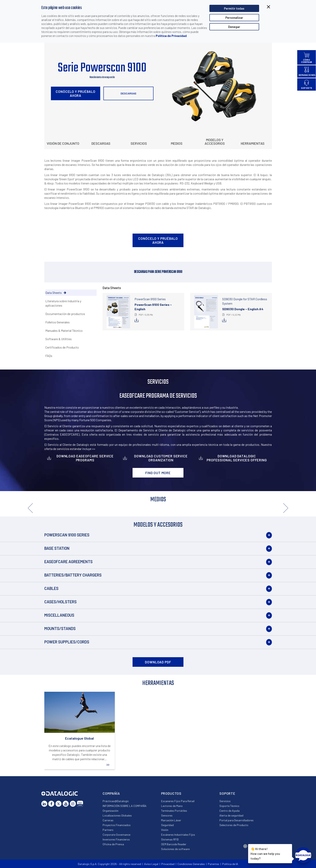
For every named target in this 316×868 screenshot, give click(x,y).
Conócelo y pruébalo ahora (75, 93)
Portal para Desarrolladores (236, 820)
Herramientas (253, 143)
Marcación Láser (171, 820)
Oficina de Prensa (113, 844)
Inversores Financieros (116, 839)
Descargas (128, 93)
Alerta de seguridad (231, 815)
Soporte (227, 793)
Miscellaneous (59, 615)
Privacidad (168, 864)
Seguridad (167, 825)
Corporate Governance (116, 835)
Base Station (57, 548)
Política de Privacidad (171, 36)
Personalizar (234, 18)
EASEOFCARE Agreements (68, 562)
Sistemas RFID (170, 839)
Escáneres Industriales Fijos (178, 835)
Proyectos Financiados (117, 825)
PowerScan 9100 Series (67, 535)
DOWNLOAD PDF (158, 662)
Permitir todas (234, 8)
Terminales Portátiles (174, 811)
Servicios (139, 143)
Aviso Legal (151, 864)
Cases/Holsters (60, 602)
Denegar (234, 27)
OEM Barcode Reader (174, 844)
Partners (108, 830)
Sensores (167, 815)
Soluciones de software (175, 849)
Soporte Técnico (229, 806)
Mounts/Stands (60, 628)
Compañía (111, 793)
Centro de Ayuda (229, 811)
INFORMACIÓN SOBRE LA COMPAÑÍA (125, 806)
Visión (165, 830)
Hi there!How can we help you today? (265, 853)
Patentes (213, 864)
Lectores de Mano (172, 806)
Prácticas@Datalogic (116, 801)
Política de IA (230, 864)
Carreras (108, 820)
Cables (51, 588)
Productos (171, 793)
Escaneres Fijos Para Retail (178, 801)
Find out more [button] (158, 473)
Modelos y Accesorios (215, 142)
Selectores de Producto (234, 825)
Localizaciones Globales (117, 815)
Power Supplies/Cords (67, 642)
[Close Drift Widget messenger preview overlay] (245, 846)
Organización (110, 811)
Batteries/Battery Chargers (73, 575)
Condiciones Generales (191, 864)
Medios (177, 143)
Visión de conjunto (63, 143)
